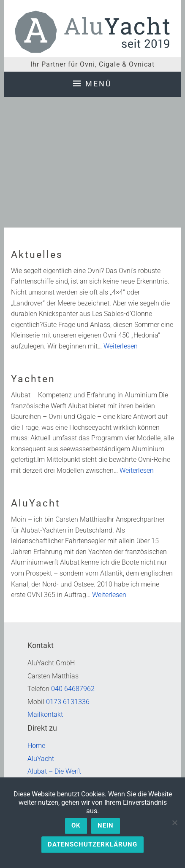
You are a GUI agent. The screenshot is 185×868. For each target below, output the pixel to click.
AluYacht (36, 503)
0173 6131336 (68, 702)
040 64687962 (73, 689)
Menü (99, 84)
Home (36, 746)
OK (76, 825)
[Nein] (174, 822)
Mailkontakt (45, 714)
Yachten (33, 379)
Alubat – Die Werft (54, 771)
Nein (106, 825)
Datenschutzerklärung (92, 844)
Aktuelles (37, 255)
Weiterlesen (121, 346)
